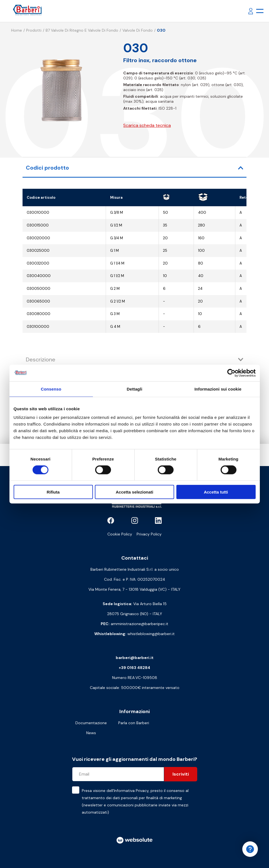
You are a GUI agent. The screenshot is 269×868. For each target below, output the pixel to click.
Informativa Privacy (131, 791)
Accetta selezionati (134, 492)
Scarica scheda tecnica (147, 125)
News (91, 733)
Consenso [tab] (51, 389)
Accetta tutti (216, 492)
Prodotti (34, 30)
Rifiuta (53, 492)
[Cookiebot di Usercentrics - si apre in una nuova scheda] (231, 373)
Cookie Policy (120, 534)
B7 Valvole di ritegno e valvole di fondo (82, 30)
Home (17, 30)
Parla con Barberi (134, 723)
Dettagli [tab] (135, 389)
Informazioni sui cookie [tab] (218, 389)
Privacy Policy (149, 534)
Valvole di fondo (138, 30)
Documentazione (91, 723)
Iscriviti (181, 774)
